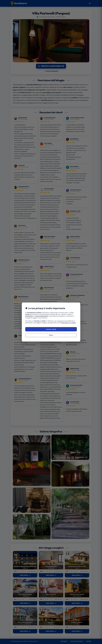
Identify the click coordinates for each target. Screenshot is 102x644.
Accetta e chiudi (51, 329)
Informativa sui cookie (68, 323)
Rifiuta (51, 335)
